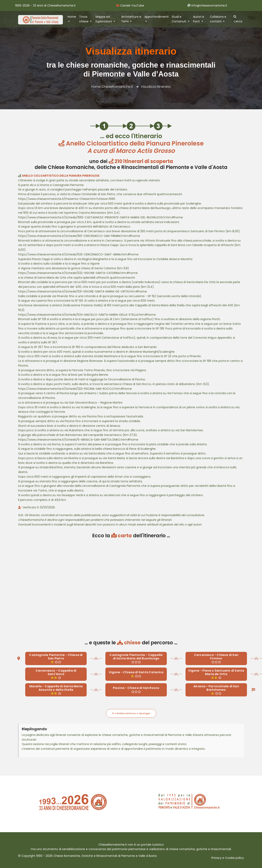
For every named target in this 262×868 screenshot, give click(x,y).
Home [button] (72, 17)
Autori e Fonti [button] (199, 19)
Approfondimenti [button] (157, 17)
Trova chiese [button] (84, 19)
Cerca (238, 19)
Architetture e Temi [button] (131, 19)
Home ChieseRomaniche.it (112, 87)
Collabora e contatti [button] (218, 19)
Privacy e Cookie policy (228, 858)
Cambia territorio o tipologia (131, 713)
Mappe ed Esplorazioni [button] (104, 19)
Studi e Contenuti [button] (179, 19)
